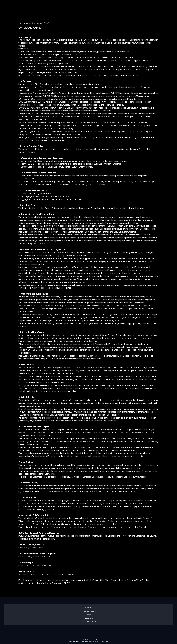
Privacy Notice (115, 614)
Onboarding (35, 614)
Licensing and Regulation (62, 614)
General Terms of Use (142, 614)
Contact (88, 614)
